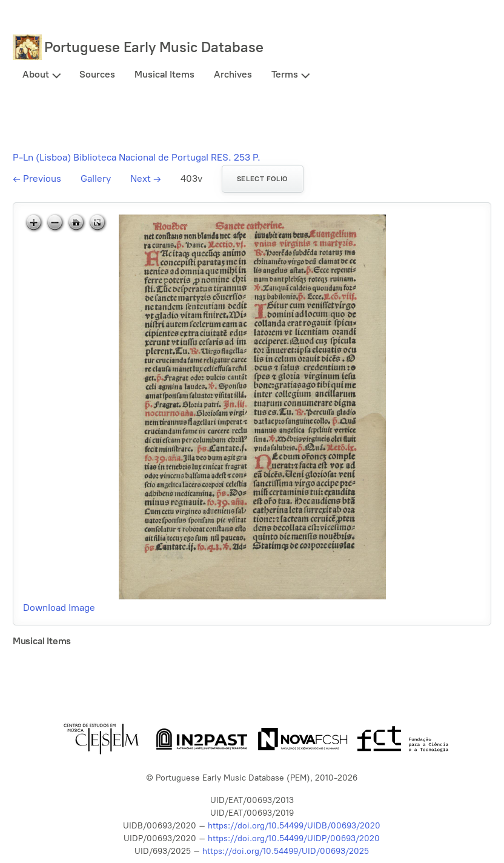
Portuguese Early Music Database (154, 47)
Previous (37, 178)
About (36, 74)
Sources (97, 74)
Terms (285, 74)
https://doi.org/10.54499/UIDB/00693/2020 (294, 826)
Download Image (59, 608)
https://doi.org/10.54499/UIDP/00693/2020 (294, 838)
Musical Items (164, 74)
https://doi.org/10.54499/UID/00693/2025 (286, 851)
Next (146, 178)
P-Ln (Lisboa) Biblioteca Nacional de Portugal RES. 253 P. (137, 157)
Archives (233, 74)
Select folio (263, 179)
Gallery (96, 178)
